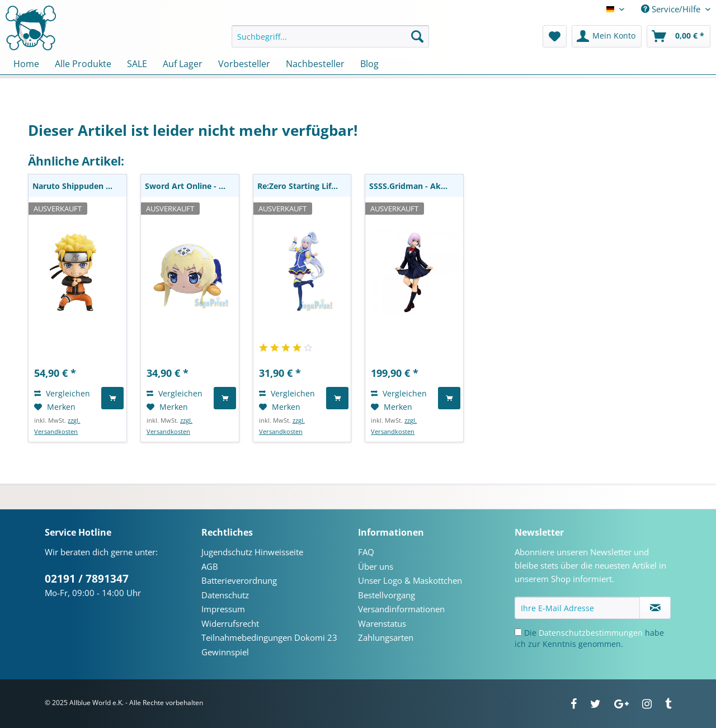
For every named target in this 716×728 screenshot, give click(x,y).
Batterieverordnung (239, 580)
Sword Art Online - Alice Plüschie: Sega (192, 186)
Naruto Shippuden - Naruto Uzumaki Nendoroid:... (79, 186)
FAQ (366, 552)
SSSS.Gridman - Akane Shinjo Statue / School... (416, 186)
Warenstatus (382, 623)
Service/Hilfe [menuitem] (672, 9)
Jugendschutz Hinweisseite (252, 552)
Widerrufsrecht (230, 623)
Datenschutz (225, 595)
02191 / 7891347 (87, 579)
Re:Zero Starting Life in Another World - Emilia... (304, 186)
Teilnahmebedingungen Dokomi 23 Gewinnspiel (269, 645)
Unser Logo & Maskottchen (410, 580)
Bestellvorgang (387, 595)
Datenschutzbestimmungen (591, 633)
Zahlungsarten (386, 637)
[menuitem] (330, 42)
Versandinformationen (401, 609)
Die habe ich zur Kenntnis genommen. (589, 638)
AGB (210, 566)
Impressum (223, 609)
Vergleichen (62, 393)
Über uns (376, 566)
